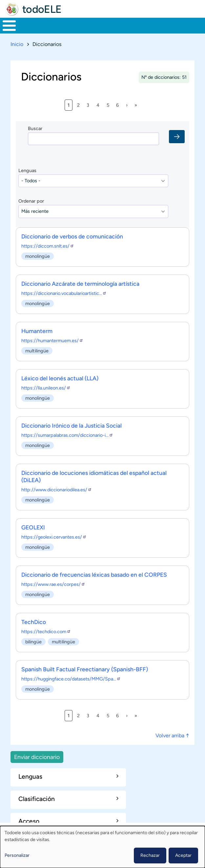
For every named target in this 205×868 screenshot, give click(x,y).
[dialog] (102, 847)
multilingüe (37, 350)
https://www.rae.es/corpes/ (53, 584)
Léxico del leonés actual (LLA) (60, 378)
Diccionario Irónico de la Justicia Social (72, 425)
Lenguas (27, 170)
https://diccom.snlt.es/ (48, 246)
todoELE (42, 9)
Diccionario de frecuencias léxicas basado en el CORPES (94, 575)
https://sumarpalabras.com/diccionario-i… (67, 435)
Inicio (17, 44)
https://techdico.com (46, 632)
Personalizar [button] (17, 855)
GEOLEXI (33, 527)
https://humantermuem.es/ (52, 341)
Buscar (35, 128)
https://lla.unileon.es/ (46, 388)
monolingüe (38, 256)
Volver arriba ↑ (172, 735)
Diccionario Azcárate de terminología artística (80, 284)
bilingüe (33, 641)
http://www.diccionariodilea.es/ (57, 490)
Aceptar (183, 855)
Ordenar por (31, 201)
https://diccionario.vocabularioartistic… (64, 293)
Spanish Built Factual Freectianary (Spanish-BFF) (85, 669)
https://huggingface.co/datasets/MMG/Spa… (71, 679)
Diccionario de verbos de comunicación (72, 236)
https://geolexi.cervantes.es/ (54, 537)
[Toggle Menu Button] (9, 26)
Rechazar (150, 855)
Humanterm (37, 331)
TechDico (34, 622)
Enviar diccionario (37, 757)
